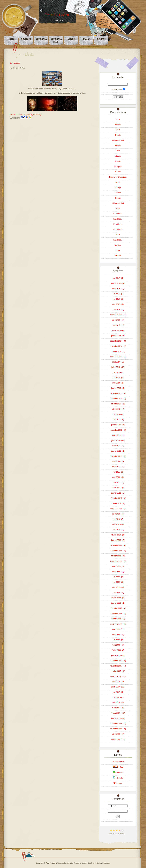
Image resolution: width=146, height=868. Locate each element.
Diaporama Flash (56, 41)
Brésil (118, 130)
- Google (118, 778)
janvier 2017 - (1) (118, 283)
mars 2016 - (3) (118, 310)
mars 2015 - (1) (118, 325)
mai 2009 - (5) (118, 582)
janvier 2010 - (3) (118, 540)
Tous (118, 119)
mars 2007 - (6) (118, 708)
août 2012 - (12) (118, 435)
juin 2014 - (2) (118, 372)
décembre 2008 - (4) (118, 608)
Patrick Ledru (57, 15)
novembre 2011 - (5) (118, 456)
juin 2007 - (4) (118, 692)
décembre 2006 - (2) (118, 724)
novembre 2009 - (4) (118, 551)
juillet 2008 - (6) (118, 634)
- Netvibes (118, 772)
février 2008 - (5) (118, 650)
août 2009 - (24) (118, 566)
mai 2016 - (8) (118, 299)
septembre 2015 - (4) (118, 315)
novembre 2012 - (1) (118, 430)
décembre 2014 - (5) (118, 341)
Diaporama (41, 39)
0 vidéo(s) (38, 115)
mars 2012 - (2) (118, 446)
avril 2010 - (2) (118, 524)
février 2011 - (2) (118, 488)
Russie (118, 135)
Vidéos (71, 39)
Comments (26, 39)
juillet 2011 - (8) (118, 467)
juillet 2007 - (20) (118, 687)
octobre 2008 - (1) (118, 619)
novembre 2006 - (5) (118, 729)
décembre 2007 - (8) (118, 661)
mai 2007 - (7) (118, 697)
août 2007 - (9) (118, 682)
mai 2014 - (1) (118, 378)
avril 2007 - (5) (118, 703)
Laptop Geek (87, 863)
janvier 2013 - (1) (118, 425)
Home (11, 39)
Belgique (118, 245)
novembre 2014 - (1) (118, 346)
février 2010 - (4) (118, 535)
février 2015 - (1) (118, 330)
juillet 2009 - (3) (118, 572)
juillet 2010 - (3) (118, 514)
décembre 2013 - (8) (118, 393)
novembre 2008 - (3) (118, 614)
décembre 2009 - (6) (118, 545)
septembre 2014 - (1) (118, 357)
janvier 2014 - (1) (118, 388)
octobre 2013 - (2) (118, 404)
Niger (118, 208)
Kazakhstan (118, 214)
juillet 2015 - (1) (118, 320)
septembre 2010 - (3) (118, 509)
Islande (118, 161)
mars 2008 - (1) (118, 645)
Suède (118, 182)
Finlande (118, 193)
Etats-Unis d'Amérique (118, 177)
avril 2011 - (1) (118, 477)
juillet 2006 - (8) (118, 734)
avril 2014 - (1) (118, 383)
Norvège (118, 188)
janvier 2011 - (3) (118, 493)
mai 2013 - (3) (118, 414)
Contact (101, 39)
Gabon (118, 125)
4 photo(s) (29, 115)
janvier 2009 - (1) (118, 603)
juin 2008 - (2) (118, 640)
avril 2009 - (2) (118, 587)
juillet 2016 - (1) (118, 289)
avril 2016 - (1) (118, 304)
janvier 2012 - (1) (118, 451)
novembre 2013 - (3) (118, 399)
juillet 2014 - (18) (118, 367)
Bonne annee (15, 63)
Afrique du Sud (118, 140)
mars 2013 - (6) (118, 420)
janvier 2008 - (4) (118, 655)
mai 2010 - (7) (118, 519)
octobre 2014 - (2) (118, 351)
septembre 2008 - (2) (118, 624)
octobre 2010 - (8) (118, 503)
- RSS (118, 767)
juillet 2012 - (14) (118, 441)
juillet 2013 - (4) (118, 409)
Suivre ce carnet (118, 762)
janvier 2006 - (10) (118, 739)
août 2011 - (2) (118, 462)
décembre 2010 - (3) (118, 498)
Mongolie (118, 167)
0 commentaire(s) (17, 115)
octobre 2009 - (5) (118, 556)
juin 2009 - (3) (118, 577)
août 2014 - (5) (118, 362)
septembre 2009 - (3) (118, 561)
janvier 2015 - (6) (118, 336)
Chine (118, 250)
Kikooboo (106, 863)
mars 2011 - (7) (118, 482)
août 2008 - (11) (118, 629)
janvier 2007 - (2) (118, 718)
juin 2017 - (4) (118, 278)
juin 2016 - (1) (118, 294)
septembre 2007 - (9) (118, 676)
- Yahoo (118, 784)
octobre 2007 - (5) (118, 671)
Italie (118, 151)
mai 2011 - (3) (118, 472)
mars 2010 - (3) (118, 530)
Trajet (86, 39)
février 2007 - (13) (118, 713)
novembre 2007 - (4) (118, 666)
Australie (118, 256)
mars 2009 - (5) (118, 593)
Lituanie (118, 156)
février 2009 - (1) (118, 598)
